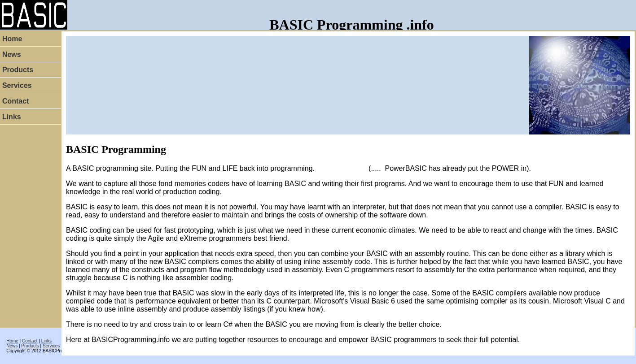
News (12, 346)
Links (46, 341)
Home (12, 341)
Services (51, 346)
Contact (30, 341)
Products (30, 346)
